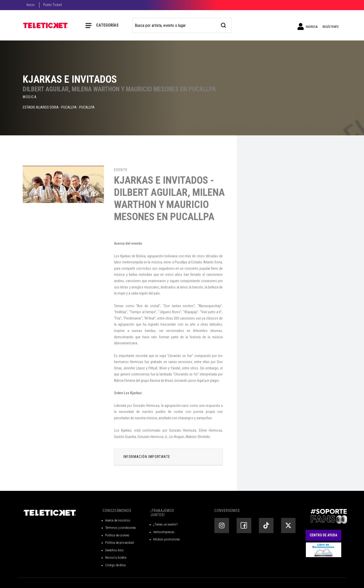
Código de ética (115, 565)
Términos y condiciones (121, 528)
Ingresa (308, 27)
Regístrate (331, 27)
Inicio (31, 5)
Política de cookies (117, 535)
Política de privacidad (119, 543)
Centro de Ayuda (323, 535)
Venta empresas (164, 532)
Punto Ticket (53, 5)
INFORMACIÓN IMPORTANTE (147, 457)
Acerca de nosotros (118, 520)
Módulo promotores (167, 539)
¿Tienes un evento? (165, 524)
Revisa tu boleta (116, 558)
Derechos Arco (114, 550)
